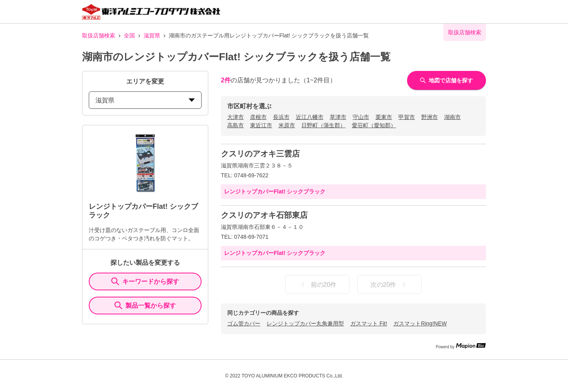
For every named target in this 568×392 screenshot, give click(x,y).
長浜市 (281, 117)
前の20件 (318, 284)
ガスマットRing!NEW (420, 323)
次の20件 (390, 284)
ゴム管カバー (244, 323)
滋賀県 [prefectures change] (145, 100)
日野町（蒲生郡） (323, 125)
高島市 (235, 125)
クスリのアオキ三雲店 (260, 154)
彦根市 (258, 117)
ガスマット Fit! (369, 323)
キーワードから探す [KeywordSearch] (145, 281)
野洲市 (430, 117)
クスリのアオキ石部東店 (264, 215)
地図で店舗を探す (447, 80)
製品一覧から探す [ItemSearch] (145, 305)
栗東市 (384, 117)
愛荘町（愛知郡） (374, 125)
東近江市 (261, 125)
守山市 (361, 117)
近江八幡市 (310, 117)
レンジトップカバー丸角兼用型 (305, 323)
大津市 (235, 117)
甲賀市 (407, 117)
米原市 (287, 125)
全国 (129, 35)
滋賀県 (152, 35)
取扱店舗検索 (99, 35)
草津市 (338, 117)
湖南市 (452, 117)
